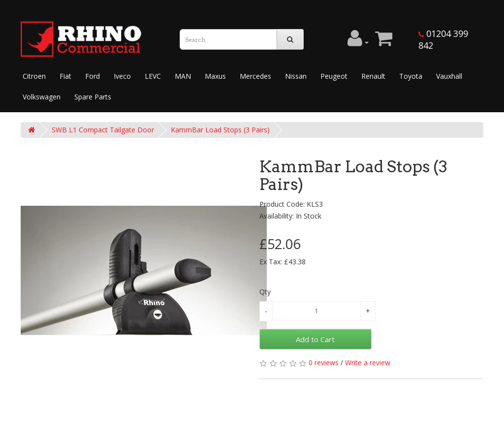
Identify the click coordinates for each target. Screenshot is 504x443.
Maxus (215, 76)
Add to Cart (315, 339)
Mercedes (255, 76)
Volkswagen (42, 97)
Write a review (368, 363)
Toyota (411, 76)
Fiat (65, 76)
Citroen (34, 76)
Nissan (296, 76)
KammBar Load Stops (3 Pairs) (220, 130)
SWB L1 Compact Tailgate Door (103, 130)
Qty (265, 292)
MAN (183, 76)
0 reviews (324, 363)
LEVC (153, 76)
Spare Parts (93, 97)
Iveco (122, 76)
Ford (93, 76)
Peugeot (334, 76)
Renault (373, 76)
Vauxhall (449, 76)
